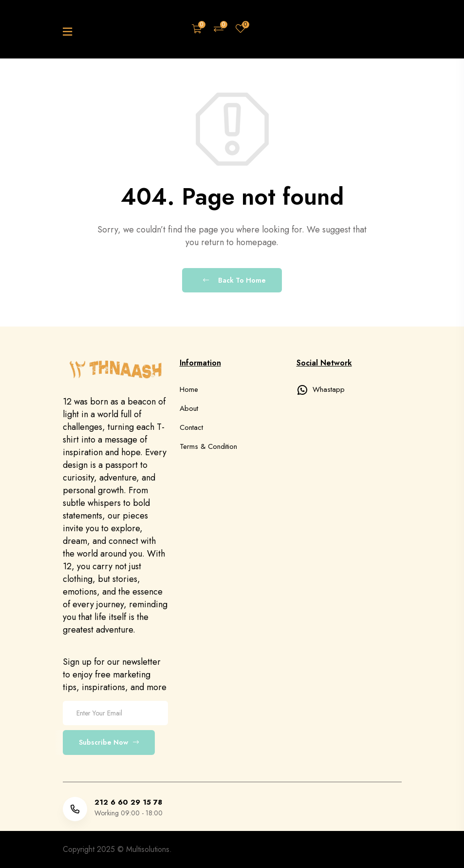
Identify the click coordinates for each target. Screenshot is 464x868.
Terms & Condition (209, 446)
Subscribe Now (109, 742)
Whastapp (321, 389)
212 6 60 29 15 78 (128, 802)
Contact (191, 427)
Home (189, 389)
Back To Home (234, 280)
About (189, 408)
